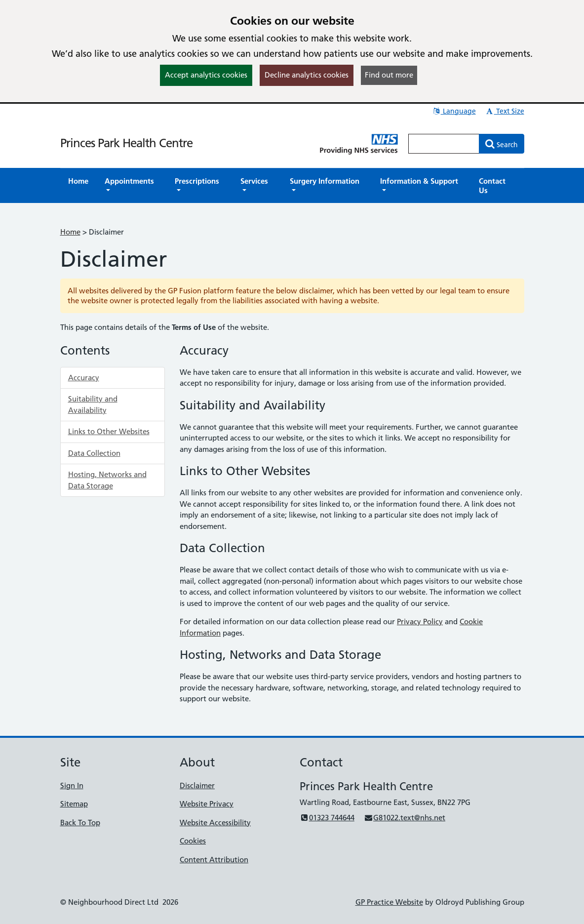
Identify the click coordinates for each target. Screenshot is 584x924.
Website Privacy (207, 804)
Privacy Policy (420, 622)
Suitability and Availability (93, 404)
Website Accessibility (215, 823)
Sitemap (74, 804)
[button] (132, 186)
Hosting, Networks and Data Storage (107, 480)
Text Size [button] (505, 111)
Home (70, 232)
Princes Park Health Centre (126, 143)
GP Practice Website (389, 902)
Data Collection (94, 453)
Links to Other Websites (109, 431)
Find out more (389, 75)
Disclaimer (197, 785)
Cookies (193, 841)
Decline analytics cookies (307, 75)
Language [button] (454, 111)
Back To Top (80, 823)
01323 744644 (327, 818)
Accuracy (84, 378)
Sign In (72, 785)
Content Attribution (214, 860)
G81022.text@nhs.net (405, 818)
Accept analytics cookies (206, 75)
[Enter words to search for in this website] (444, 144)
